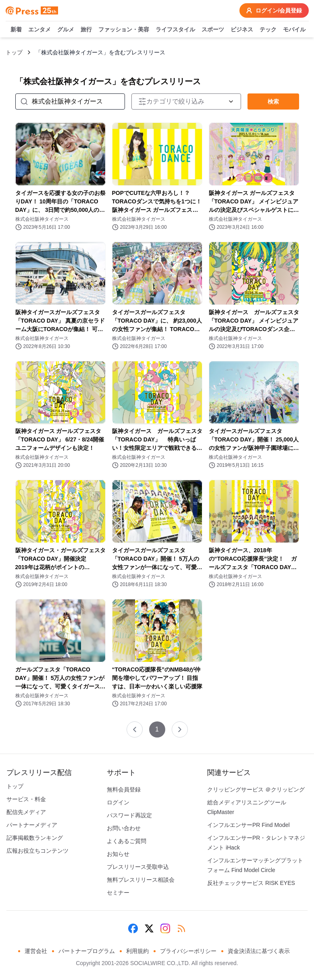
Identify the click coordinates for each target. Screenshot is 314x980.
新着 (16, 30)
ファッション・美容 (124, 30)
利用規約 (137, 951)
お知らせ (118, 854)
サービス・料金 (26, 799)
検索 (273, 102)
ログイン (118, 802)
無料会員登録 (124, 789)
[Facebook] (133, 928)
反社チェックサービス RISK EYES (251, 883)
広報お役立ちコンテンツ (37, 851)
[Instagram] (165, 928)
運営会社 (36, 951)
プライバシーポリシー (188, 951)
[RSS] (181, 928)
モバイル (294, 30)
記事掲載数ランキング (35, 838)
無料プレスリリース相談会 (141, 880)
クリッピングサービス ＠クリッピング (256, 789)
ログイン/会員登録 (274, 10)
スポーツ (213, 30)
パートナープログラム (87, 951)
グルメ (66, 30)
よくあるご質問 (127, 841)
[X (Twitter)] (149, 928)
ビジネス (242, 30)
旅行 (86, 30)
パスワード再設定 (129, 815)
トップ (14, 52)
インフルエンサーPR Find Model (248, 825)
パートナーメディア (32, 825)
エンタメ (40, 30)
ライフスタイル (175, 30)
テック (268, 30)
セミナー (118, 893)
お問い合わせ (124, 828)
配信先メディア (26, 812)
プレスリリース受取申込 (138, 867)
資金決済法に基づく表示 (259, 951)
